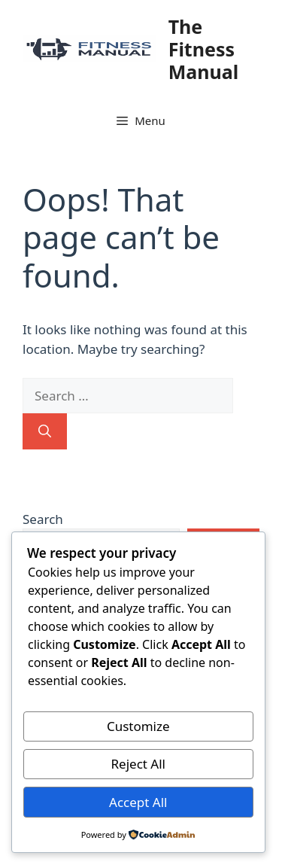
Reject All (139, 764)
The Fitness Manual (203, 49)
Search (43, 519)
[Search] (45, 431)
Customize (138, 726)
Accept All (138, 802)
